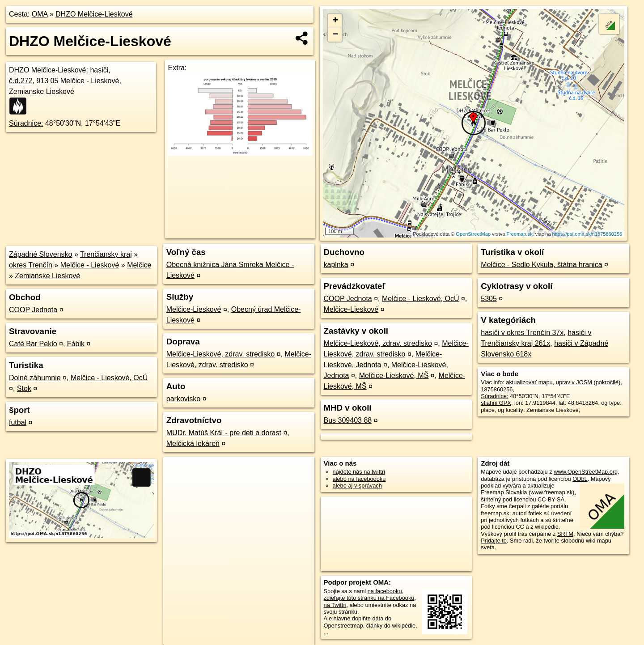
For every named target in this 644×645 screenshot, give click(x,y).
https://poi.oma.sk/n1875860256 (587, 234)
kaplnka (336, 265)
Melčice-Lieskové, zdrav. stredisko (220, 354)
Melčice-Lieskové (194, 309)
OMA (40, 14)
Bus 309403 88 (348, 420)
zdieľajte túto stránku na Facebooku (369, 598)
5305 (489, 299)
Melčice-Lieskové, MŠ (394, 376)
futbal (18, 422)
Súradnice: (26, 123)
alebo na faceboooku (359, 479)
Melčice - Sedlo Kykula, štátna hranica (541, 265)
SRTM (565, 534)
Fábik (76, 344)
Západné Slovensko (40, 254)
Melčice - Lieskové (90, 265)
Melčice (139, 265)
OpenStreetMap (473, 234)
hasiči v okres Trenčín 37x (522, 333)
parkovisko (183, 399)
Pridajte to (494, 541)
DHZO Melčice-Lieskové (94, 14)
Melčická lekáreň (193, 443)
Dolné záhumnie (35, 378)
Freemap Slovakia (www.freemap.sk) (527, 492)
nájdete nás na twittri (359, 472)
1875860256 (497, 389)
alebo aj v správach (357, 486)
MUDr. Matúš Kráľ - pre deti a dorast (224, 433)
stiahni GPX (496, 403)
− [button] (335, 35)
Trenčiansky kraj (106, 254)
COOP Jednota (33, 310)
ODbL (580, 479)
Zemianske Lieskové (47, 276)
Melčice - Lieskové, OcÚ (109, 378)
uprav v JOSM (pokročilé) (588, 382)
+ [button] (335, 21)
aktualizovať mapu (529, 382)
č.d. (21, 81)
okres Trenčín (31, 265)
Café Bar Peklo (33, 344)
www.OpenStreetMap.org (586, 472)
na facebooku (385, 591)
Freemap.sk (519, 234)
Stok (24, 388)
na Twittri (335, 605)
